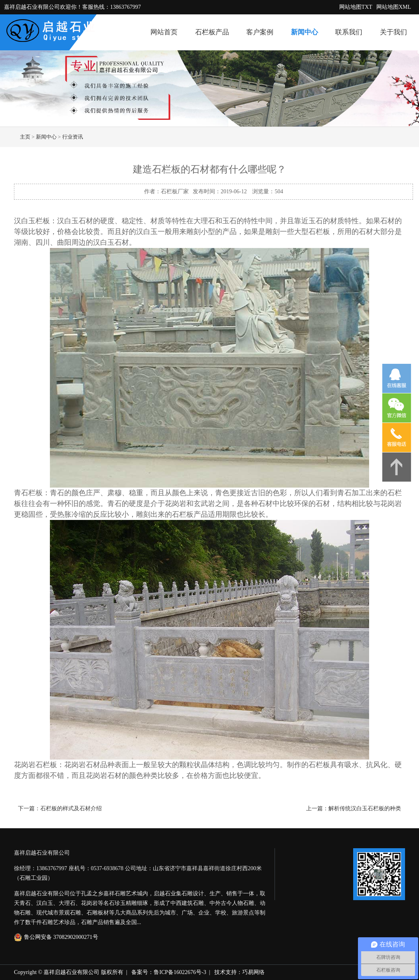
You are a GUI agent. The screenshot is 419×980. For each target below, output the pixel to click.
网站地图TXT (356, 7)
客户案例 (260, 32)
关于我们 (393, 32)
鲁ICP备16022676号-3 (180, 972)
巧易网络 (253, 972)
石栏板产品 (212, 32)
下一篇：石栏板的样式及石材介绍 (60, 808)
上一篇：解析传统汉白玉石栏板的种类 (354, 808)
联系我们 (349, 32)
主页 (25, 137)
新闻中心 (304, 32)
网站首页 (164, 32)
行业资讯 (73, 137)
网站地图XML (394, 7)
